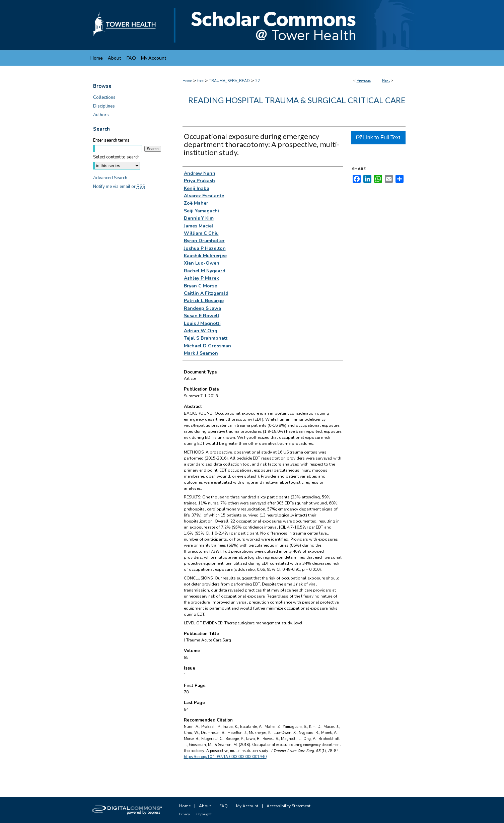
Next (386, 81)
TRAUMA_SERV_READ (229, 81)
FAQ (224, 806)
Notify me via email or (119, 187)
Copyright (204, 814)
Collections (104, 97)
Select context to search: (117, 157)
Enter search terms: (112, 140)
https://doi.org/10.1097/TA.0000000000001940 (225, 757)
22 (258, 81)
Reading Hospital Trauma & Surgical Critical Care (297, 100)
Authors (101, 115)
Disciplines (104, 106)
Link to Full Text (378, 138)
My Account (247, 806)
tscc (200, 81)
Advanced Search (110, 178)
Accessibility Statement (289, 806)
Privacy (185, 814)
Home (187, 81)
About (205, 806)
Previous (364, 81)
